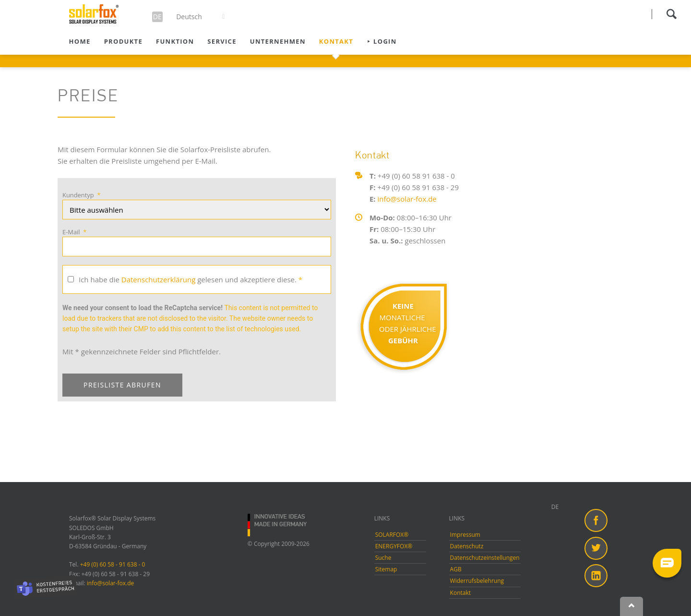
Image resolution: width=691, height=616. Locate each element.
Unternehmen (278, 41)
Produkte (123, 41)
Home (80, 41)
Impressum (465, 535)
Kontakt (336, 41)
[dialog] (673, 597)
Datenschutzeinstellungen (485, 558)
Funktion (175, 41)
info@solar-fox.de (407, 199)
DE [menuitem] (555, 507)
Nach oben (631, 606)
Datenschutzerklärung (159, 279)
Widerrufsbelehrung (477, 581)
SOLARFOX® (392, 535)
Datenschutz (467, 546)
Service (222, 41)
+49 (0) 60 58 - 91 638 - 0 (113, 564)
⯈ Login (381, 41)
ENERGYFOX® (394, 546)
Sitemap (386, 569)
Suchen (671, 14)
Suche (383, 558)
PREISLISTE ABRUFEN (122, 385)
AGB (456, 569)
